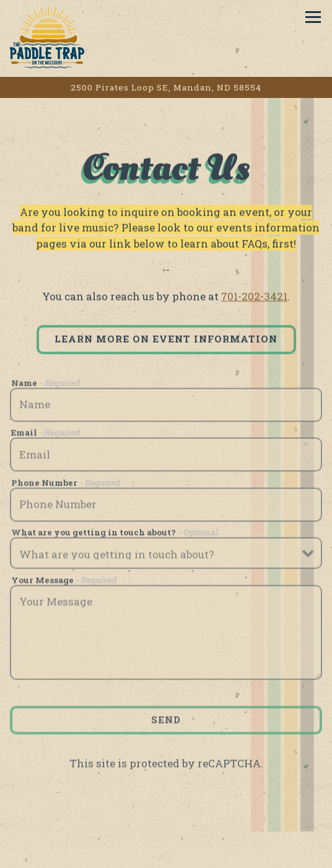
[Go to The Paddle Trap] (166, 87)
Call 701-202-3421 (166, 850)
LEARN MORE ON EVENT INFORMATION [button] (166, 340)
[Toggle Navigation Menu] (313, 17)
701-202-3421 (254, 297)
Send (166, 721)
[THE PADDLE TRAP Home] (53, 37)
